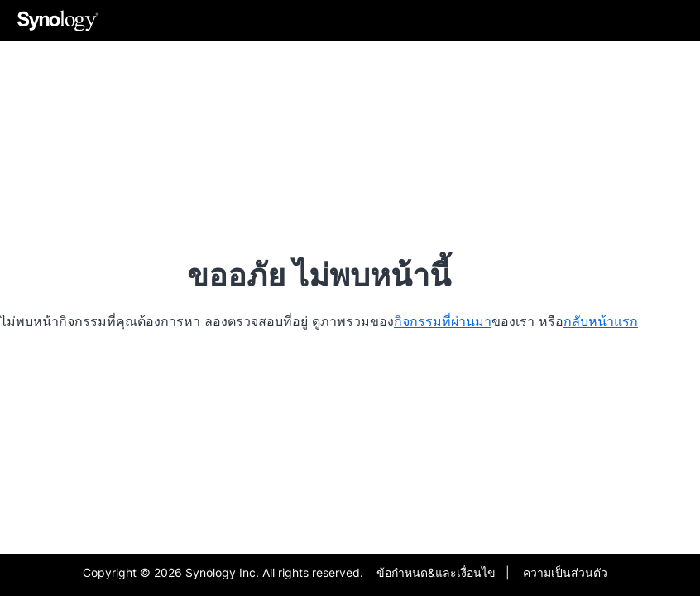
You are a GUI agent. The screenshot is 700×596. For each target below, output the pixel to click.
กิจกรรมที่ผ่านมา (443, 321)
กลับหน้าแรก (601, 321)
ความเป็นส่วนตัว (565, 572)
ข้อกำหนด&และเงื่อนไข (436, 572)
